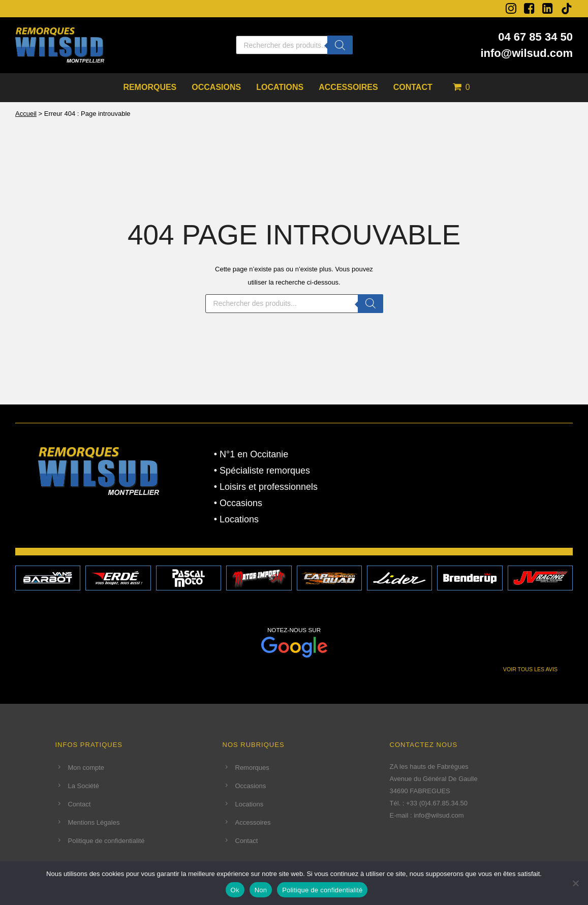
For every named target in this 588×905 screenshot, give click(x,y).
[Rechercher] (340, 45)
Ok (235, 890)
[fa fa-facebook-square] (529, 8)
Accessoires (348, 87)
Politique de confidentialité (106, 841)
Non (261, 890)
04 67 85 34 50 (535, 37)
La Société (84, 786)
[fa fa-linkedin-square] (548, 8)
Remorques (150, 87)
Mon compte (86, 768)
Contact (413, 87)
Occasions (216, 87)
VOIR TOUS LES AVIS (530, 669)
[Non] (575, 883)
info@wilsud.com (527, 53)
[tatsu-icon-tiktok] (567, 9)
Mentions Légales (94, 822)
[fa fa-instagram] (511, 8)
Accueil (26, 114)
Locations (280, 87)
